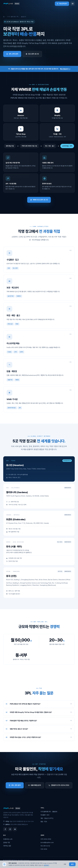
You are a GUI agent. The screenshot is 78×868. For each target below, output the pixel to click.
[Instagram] (10, 829)
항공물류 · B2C (45, 815)
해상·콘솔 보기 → (65, 69)
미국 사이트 (44, 849)
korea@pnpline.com (47, 842)
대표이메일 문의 (35, 785)
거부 (65, 864)
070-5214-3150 (46, 839)
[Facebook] (5, 829)
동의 (72, 864)
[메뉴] (73, 4)
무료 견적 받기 (62, 4)
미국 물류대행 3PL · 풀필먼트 (49, 812)
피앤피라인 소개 (8, 839)
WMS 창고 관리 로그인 (39, 200)
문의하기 (47, 865)
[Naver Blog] (15, 829)
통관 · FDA (44, 822)
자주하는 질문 (7, 846)
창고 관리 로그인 (32, 54)
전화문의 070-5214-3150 (59, 785)
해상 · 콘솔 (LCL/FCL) (47, 818)
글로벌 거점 (6, 842)
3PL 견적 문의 (12, 54)
